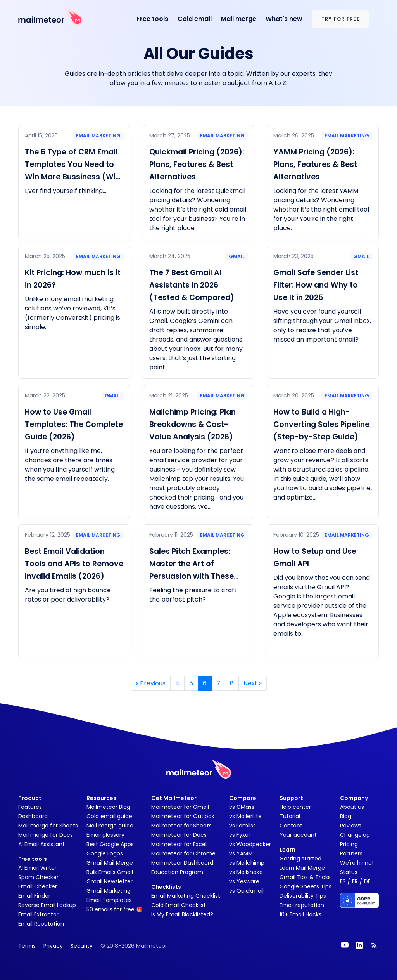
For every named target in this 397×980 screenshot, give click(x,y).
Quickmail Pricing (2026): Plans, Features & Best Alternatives (197, 164)
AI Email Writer (37, 868)
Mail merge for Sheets (48, 826)
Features (30, 807)
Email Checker (38, 886)
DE (367, 881)
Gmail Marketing (109, 891)
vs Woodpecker (250, 844)
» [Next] (253, 683)
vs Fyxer (240, 835)
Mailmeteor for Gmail (180, 807)
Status (349, 872)
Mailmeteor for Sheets (181, 826)
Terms (27, 946)
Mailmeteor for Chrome (183, 853)
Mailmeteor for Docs (179, 835)
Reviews (351, 826)
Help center (295, 807)
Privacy (53, 946)
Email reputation (302, 905)
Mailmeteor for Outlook (183, 816)
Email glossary (105, 835)
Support (291, 798)
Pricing (349, 844)
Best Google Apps (110, 844)
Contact (291, 826)
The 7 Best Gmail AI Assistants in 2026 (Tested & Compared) (192, 285)
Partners (351, 853)
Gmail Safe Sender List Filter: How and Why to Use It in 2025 (316, 285)
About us (352, 807)
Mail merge (239, 19)
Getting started (300, 859)
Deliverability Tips (303, 896)
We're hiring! (357, 863)
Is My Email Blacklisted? (182, 914)
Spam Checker (38, 877)
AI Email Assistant (41, 844)
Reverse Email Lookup (47, 905)
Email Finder (34, 896)
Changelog (355, 835)
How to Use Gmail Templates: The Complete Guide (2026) (74, 424)
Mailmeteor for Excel (179, 844)
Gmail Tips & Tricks (305, 877)
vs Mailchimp (247, 863)
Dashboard (33, 816)
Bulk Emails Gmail (110, 872)
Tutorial (290, 816)
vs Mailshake (246, 872)
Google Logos (105, 853)
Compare (243, 798)
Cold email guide (109, 816)
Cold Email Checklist (179, 905)
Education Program (177, 872)
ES (343, 881)
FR (355, 881)
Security (82, 946)
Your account (298, 835)
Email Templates (109, 900)
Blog (346, 816)
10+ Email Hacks (300, 914)
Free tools (152, 19)
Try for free (341, 19)
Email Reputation (41, 924)
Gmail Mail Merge (110, 863)
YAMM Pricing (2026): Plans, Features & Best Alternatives (315, 164)
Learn (287, 850)
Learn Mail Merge (302, 868)
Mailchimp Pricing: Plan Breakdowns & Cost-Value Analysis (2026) (192, 424)
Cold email (195, 19)
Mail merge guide (110, 826)
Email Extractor (38, 914)
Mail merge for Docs (46, 835)
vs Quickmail (246, 891)
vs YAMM (241, 853)
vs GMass (242, 807)
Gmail (237, 256)
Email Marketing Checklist (186, 896)
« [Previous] (151, 683)
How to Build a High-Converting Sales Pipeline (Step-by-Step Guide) (321, 424)
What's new (284, 19)
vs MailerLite (245, 816)
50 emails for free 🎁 (115, 909)
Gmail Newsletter (110, 881)
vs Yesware (244, 881)
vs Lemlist (242, 826)
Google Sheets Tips (306, 886)
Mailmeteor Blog (108, 807)
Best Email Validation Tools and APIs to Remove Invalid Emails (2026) (74, 564)
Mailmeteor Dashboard (182, 863)
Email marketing (98, 136)
